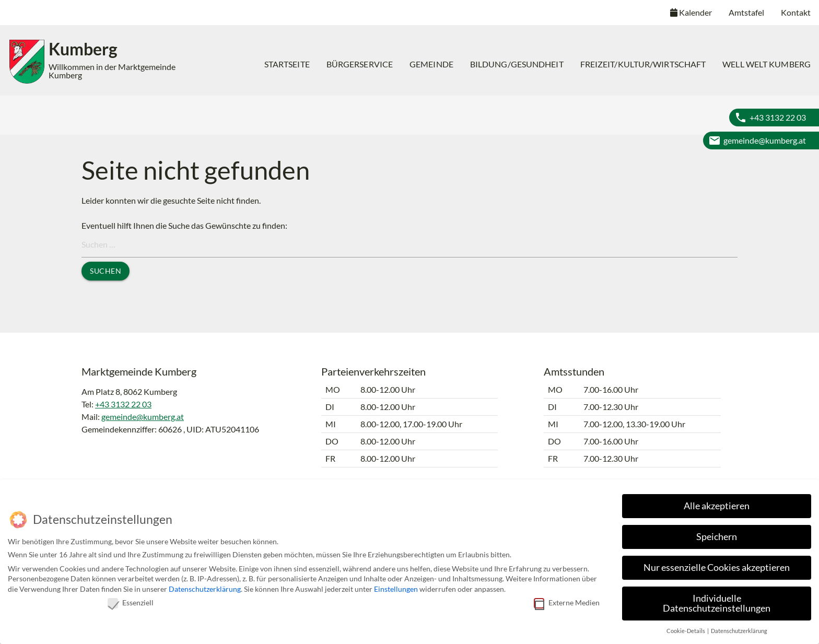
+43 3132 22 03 (778, 117)
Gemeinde (431, 64)
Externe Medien (567, 600)
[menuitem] (287, 64)
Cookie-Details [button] (686, 629)
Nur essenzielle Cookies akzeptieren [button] (717, 565)
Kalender (691, 12)
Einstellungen (396, 587)
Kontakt (796, 12)
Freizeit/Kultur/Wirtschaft (643, 64)
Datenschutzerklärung (205, 587)
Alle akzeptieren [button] (717, 504)
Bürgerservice (360, 64)
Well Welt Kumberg (767, 64)
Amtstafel (746, 12)
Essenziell (131, 600)
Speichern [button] (717, 535)
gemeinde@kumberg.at (765, 140)
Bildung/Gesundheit (517, 64)
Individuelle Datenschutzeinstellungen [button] (717, 601)
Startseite (287, 64)
